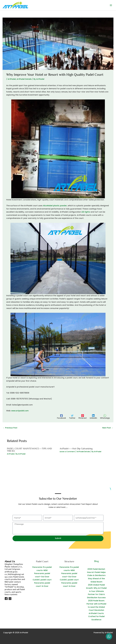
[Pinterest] (83, 417)
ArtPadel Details (24, 79)
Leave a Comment (67, 452)
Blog (96, 561)
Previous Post (10, 428)
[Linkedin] (93, 417)
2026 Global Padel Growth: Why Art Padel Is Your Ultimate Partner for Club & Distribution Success (96, 591)
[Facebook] (61, 417)
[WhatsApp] (105, 417)
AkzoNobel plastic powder (55, 206)
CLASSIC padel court (42, 580)
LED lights (86, 212)
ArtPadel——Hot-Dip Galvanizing (76, 448)
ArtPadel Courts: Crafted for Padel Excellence (96, 617)
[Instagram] (10, 599)
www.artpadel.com (20, 411)
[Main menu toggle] (111, 5)
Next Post (108, 428)
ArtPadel (12, 79)
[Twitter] (72, 417)
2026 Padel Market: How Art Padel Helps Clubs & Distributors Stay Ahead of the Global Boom (96, 575)
